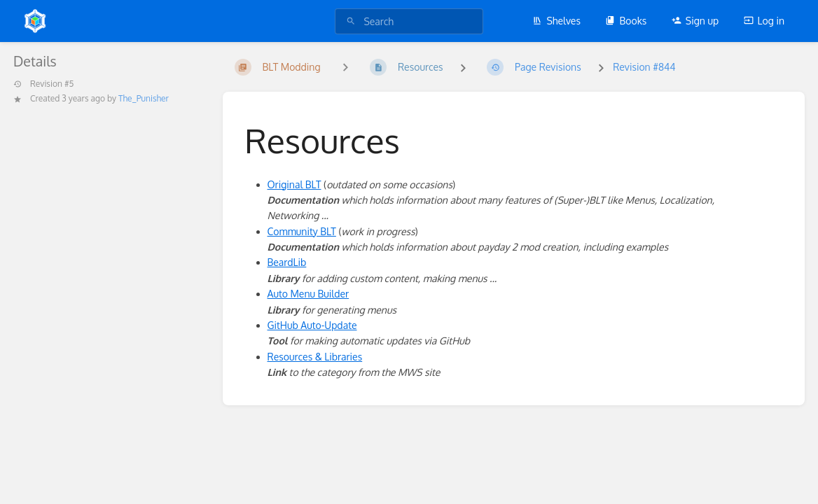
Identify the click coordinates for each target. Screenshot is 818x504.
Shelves (556, 21)
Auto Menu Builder (309, 294)
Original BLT (294, 184)
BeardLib (287, 262)
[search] (409, 21)
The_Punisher (144, 98)
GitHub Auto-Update (312, 325)
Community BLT (302, 231)
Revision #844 (644, 67)
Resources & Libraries (315, 357)
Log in (764, 21)
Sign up (695, 21)
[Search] (351, 21)
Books (626, 21)
